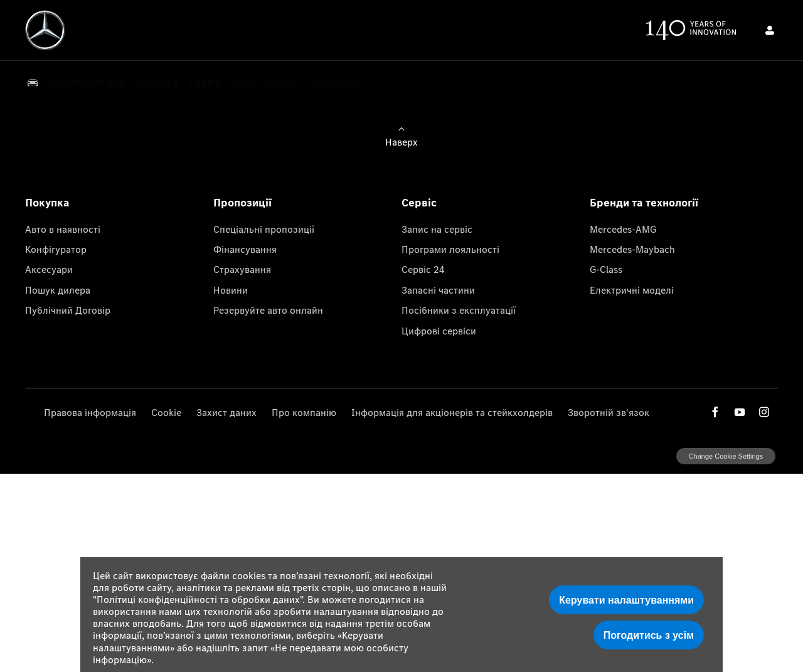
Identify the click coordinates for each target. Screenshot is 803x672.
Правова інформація (90, 412)
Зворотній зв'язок (609, 412)
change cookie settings (726, 456)
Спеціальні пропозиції (264, 229)
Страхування (242, 269)
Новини (231, 290)
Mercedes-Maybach (632, 249)
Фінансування (245, 249)
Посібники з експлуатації (459, 310)
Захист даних (226, 412)
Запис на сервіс (437, 229)
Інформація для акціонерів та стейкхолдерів (452, 412)
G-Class (606, 269)
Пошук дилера (58, 290)
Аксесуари (49, 269)
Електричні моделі (632, 290)
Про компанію (304, 412)
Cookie (166, 412)
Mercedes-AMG (623, 229)
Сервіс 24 (423, 269)
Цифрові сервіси (439, 331)
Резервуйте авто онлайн (268, 310)
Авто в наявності (63, 229)
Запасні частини (438, 290)
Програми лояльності (450, 249)
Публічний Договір (68, 310)
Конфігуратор (56, 249)
